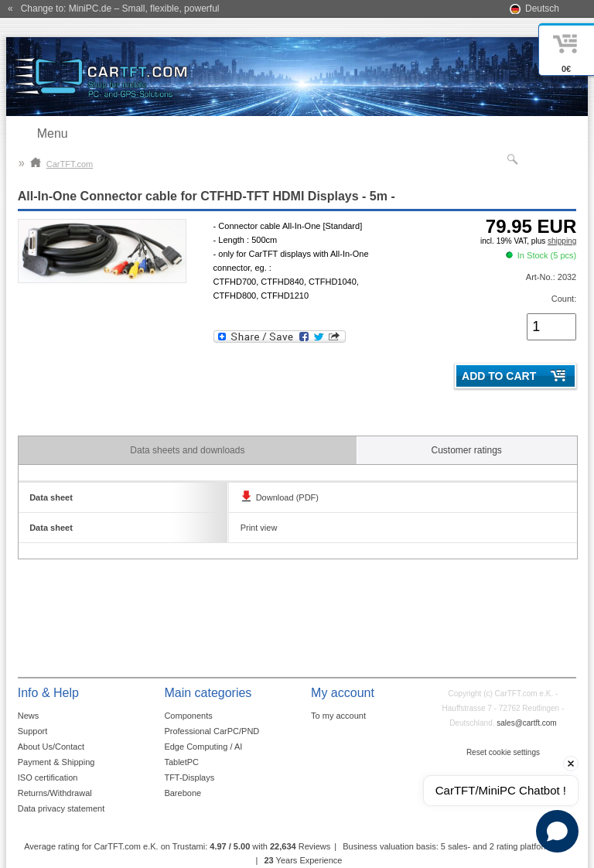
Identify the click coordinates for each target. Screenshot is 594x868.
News (29, 716)
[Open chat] (557, 831)
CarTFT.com (62, 164)
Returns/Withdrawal (55, 793)
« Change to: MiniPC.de (113, 9)
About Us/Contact (51, 747)
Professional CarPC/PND (212, 731)
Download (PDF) (287, 497)
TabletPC (181, 762)
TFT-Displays (189, 777)
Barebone (183, 793)
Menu (53, 133)
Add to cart (499, 376)
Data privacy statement (61, 808)
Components (188, 716)
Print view (259, 528)
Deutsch (542, 9)
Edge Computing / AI (203, 747)
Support (33, 731)
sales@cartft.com (526, 723)
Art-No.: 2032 (551, 277)
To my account (338, 716)
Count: (564, 299)
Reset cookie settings (503, 752)
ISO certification (48, 777)
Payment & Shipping (56, 762)
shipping (562, 241)
